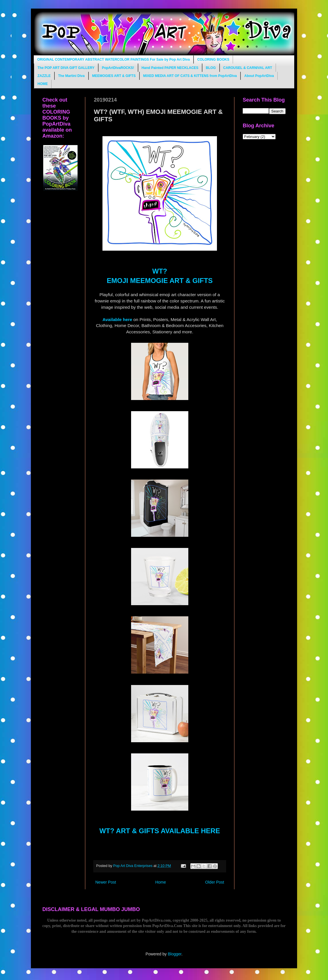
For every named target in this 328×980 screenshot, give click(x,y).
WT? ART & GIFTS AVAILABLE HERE (160, 831)
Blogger (174, 954)
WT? (160, 271)
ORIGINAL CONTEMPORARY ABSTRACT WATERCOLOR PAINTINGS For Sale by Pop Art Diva (113, 60)
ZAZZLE (44, 76)
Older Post (215, 882)
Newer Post (106, 882)
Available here (117, 319)
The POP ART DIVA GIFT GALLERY (66, 68)
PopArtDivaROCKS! (118, 68)
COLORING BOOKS (213, 60)
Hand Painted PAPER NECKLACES (170, 68)
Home (160, 882)
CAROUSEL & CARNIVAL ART (248, 68)
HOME (43, 84)
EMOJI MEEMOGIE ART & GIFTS (160, 281)
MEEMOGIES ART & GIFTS (114, 76)
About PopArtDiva (259, 76)
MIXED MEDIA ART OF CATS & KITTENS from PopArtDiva (190, 76)
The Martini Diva (71, 76)
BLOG (211, 68)
